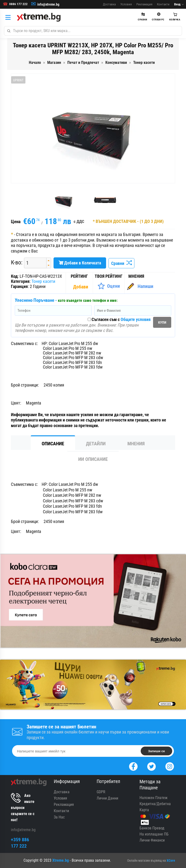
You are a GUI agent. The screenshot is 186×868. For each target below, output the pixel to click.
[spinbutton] (33, 263)
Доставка (109, 4)
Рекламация (144, 4)
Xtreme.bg (61, 860)
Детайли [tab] (96, 444)
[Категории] (9, 17)
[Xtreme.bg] (39, 17)
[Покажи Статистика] (81, 287)
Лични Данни (107, 798)
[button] (49, 260)
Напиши (145, 286)
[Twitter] (151, 766)
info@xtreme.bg (48, 4)
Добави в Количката (80, 263)
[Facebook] (133, 766)
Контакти (163, 4)
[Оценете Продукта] (109, 286)
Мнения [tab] (136, 444)
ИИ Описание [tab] (93, 459)
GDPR (101, 792)
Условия (126, 4)
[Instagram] (170, 766)
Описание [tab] (53, 444)
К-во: (17, 262)
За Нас (59, 817)
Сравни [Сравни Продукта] (121, 263)
